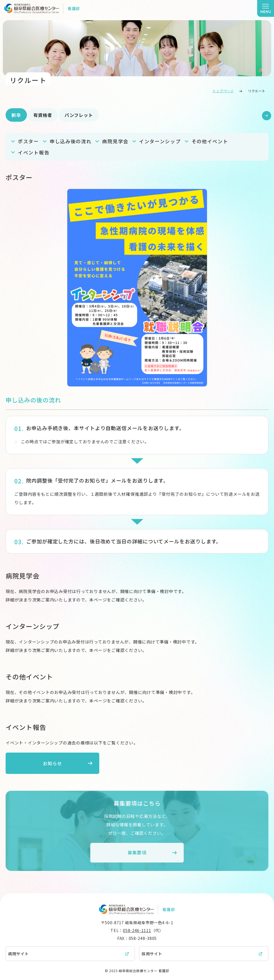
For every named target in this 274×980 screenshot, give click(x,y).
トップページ (223, 91)
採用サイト (152, 954)
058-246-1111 (137, 930)
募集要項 (137, 852)
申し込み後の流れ (71, 141)
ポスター (28, 141)
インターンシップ (160, 141)
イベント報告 (34, 152)
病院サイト (19, 954)
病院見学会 (115, 141)
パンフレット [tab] (79, 115)
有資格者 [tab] (43, 115)
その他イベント (210, 141)
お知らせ (50, 763)
